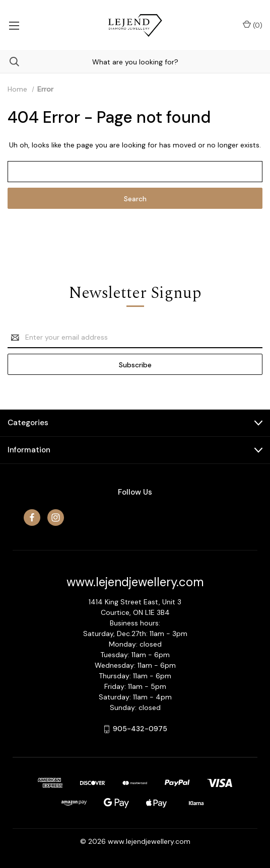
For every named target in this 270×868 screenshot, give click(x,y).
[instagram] (56, 518)
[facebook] (32, 518)
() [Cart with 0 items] (253, 25)
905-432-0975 (140, 729)
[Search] (10, 62)
